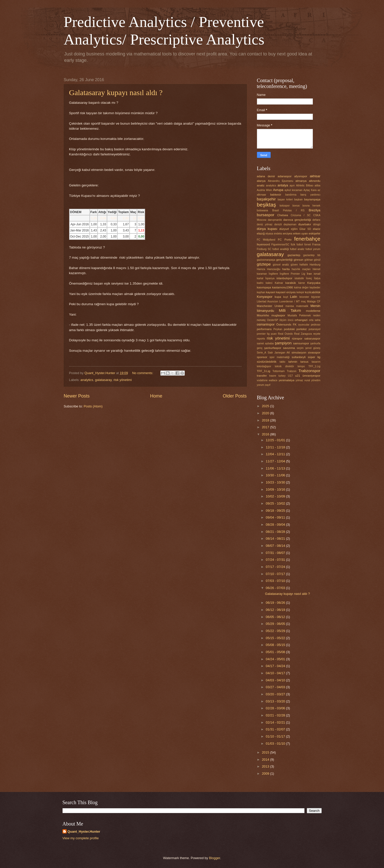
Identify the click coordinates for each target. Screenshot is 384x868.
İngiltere (273, 274)
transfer (262, 376)
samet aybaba (265, 343)
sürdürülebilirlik (267, 362)
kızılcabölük (313, 292)
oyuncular (304, 325)
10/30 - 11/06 (276, 475)
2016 (266, 434)
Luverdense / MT (290, 301)
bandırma (291, 195)
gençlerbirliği (284, 260)
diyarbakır (305, 224)
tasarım (316, 362)
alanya (261, 181)
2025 (266, 406)
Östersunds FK (286, 325)
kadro (260, 283)
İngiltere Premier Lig (293, 274)
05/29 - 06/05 (276, 624)
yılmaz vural (303, 380)
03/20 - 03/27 (276, 694)
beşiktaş (267, 205)
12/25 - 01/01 (276, 440)
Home (156, 396)
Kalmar (279, 283)
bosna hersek (311, 206)
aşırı (292, 186)
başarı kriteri (285, 200)
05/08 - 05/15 (276, 645)
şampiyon (283, 343)
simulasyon (299, 352)
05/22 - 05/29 (276, 631)
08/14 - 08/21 (276, 539)
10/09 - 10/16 (276, 489)
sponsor (262, 357)
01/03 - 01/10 (276, 744)
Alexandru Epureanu (281, 181)
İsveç (309, 278)
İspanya (270, 278)
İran (309, 274)
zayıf (268, 385)
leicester (304, 297)
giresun (299, 260)
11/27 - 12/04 (276, 461)
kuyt (286, 297)
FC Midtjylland (266, 240)
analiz (261, 185)
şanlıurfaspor (273, 348)
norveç (261, 320)
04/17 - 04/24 (276, 666)
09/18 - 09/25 (276, 511)
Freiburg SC (264, 249)
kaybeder (315, 288)
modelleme (313, 311)
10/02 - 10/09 (276, 496)
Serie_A (262, 353)
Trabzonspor (309, 371)
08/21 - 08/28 (276, 532)
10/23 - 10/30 (276, 482)
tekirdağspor (264, 366)
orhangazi (301, 320)
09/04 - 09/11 (276, 517)
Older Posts (235, 396)
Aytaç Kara (310, 190)
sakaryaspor (312, 339)
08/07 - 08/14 (276, 546)
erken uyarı (301, 233)
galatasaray (103, 380)
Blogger (214, 858)
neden (317, 315)
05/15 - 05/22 (276, 638)
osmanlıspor (266, 324)
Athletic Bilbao (305, 186)
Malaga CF (314, 301)
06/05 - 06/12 (276, 617)
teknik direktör (284, 366)
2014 (266, 760)
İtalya (317, 278)
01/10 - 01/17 (276, 736)
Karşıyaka (314, 283)
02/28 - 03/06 (276, 708)
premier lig (263, 334)
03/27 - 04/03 (276, 687)
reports (261, 339)
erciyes (288, 233)
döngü (317, 224)
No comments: (143, 373)
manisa (290, 306)
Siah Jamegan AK (279, 353)
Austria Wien (265, 190)
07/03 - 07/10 (276, 581)
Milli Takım (290, 310)
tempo (301, 366)
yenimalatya (286, 380)
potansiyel (314, 329)
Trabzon (292, 371)
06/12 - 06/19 (276, 610)
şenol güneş (313, 348)
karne (302, 283)
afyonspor (301, 176)
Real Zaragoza (303, 334)
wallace (273, 380)
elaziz (317, 229)
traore (273, 376)
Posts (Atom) (93, 406)
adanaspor (285, 176)
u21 (297, 376)
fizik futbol (297, 245)
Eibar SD (305, 229)
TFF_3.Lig (264, 371)
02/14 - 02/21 (276, 722)
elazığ (261, 233)
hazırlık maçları (301, 269)
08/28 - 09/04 (276, 525)
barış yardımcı (310, 195)
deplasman (290, 224)
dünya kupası (267, 229)
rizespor (297, 339)
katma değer (301, 288)
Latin (294, 297)
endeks (278, 234)
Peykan (278, 329)
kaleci (269, 283)
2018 (266, 420)
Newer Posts (77, 396)
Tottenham (279, 371)
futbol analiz (297, 249)
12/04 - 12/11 (276, 454)
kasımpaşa (264, 287)
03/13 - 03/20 (276, 701)
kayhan (261, 292)
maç (303, 301)
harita (286, 269)
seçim (300, 348)
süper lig (314, 357)
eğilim (294, 229)
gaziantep (294, 255)
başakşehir (266, 199)
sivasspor (314, 352)
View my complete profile (81, 838)
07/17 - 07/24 (276, 567)
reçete (317, 334)
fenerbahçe (307, 239)
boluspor (285, 206)
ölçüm (283, 320)
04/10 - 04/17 (276, 673)
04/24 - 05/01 (276, 659)
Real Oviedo (286, 334)
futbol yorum (313, 249)
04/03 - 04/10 (276, 680)
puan (274, 334)
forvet (308, 245)
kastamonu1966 (282, 287)
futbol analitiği (281, 249)
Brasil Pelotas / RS (288, 210)
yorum (261, 385)
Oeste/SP (273, 320)
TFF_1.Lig (314, 366)
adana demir (266, 176)
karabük (291, 283)
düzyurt (284, 229)
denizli (278, 224)
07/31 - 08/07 (276, 553)
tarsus (304, 362)
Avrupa (278, 190)
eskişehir (315, 233)
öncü (290, 320)
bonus (296, 206)
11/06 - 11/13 (276, 468)
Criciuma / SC (301, 215)
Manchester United (270, 306)
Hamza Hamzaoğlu (269, 269)
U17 (290, 376)
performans (264, 329)
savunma (289, 348)
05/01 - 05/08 (276, 652)
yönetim (316, 380)
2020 (266, 413)
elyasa (269, 234)
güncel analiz (281, 265)
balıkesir (276, 195)
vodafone (262, 380)
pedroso (316, 325)
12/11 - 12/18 (276, 447)
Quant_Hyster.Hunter (84, 832)
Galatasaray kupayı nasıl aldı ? (116, 92)
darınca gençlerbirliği (297, 220)
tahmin (293, 362)
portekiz (302, 329)
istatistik (299, 278)
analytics (87, 380)
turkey (282, 376)
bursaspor (266, 215)
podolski (289, 329)
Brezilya (315, 210)
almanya (301, 181)
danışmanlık (275, 220)
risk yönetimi (123, 380)
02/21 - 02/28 (276, 715)
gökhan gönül (312, 260)
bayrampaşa (312, 199)
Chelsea (283, 215)
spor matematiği (279, 357)
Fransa (316, 245)
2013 (266, 766)
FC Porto (285, 240)
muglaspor (278, 315)
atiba (317, 186)
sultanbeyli (299, 357)
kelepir (300, 292)
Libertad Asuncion (268, 301)
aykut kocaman (294, 190)
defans (317, 220)
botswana (263, 210)
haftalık (304, 265)
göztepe (264, 264)
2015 (266, 752)
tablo (282, 362)
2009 (266, 774)
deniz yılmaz (265, 224)
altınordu (314, 181)
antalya (283, 185)
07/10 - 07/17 (276, 574)
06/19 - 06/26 (276, 603)
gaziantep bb (312, 255)
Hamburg (315, 265)
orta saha (315, 320)
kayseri (271, 292)
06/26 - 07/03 (276, 588)
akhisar (315, 176)
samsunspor (301, 343)
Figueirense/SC (280, 245)
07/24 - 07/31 (276, 560)
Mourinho (263, 315)
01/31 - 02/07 (276, 729)
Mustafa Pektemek (299, 315)
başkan (298, 200)
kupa (278, 297)
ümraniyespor (311, 376)
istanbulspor (284, 278)
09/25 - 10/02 (276, 503)
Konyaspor (265, 297)
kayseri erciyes (286, 292)
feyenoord (264, 244)
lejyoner (316, 297)
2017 (266, 427)
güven (294, 265)
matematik (302, 306)
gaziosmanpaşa (266, 260)
